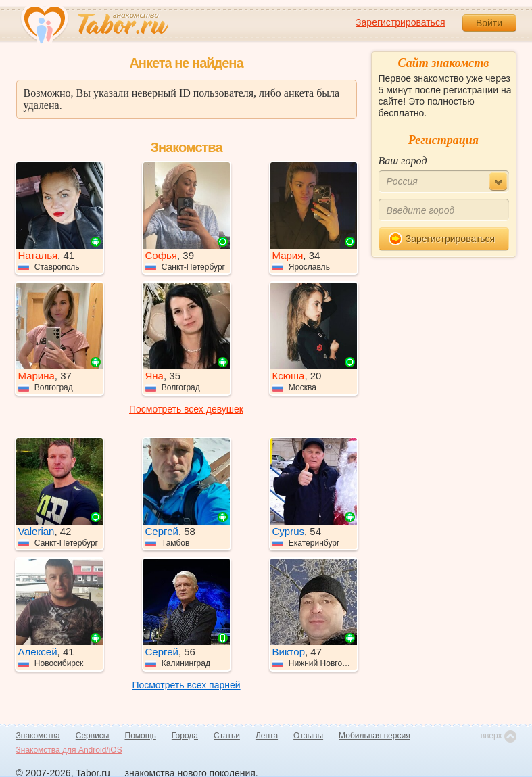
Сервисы (93, 736)
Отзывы (308, 736)
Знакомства (38, 736)
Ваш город (403, 161)
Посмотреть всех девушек (186, 409)
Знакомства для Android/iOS (69, 750)
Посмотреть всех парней (186, 685)
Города (185, 736)
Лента (267, 736)
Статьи (227, 736)
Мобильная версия (374, 736)
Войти (489, 23)
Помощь (141, 736)
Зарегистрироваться (400, 22)
